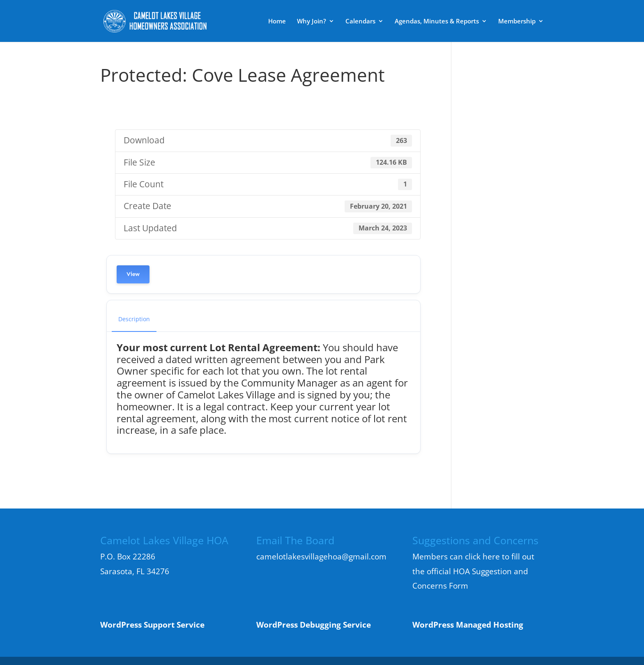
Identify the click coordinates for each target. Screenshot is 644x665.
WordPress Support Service (152, 625)
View (133, 274)
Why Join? (312, 22)
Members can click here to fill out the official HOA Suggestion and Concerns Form (473, 571)
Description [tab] (134, 319)
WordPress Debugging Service (314, 625)
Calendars (360, 22)
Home (277, 22)
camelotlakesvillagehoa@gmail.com (321, 557)
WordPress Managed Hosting (468, 625)
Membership (517, 22)
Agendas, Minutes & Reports (437, 22)
